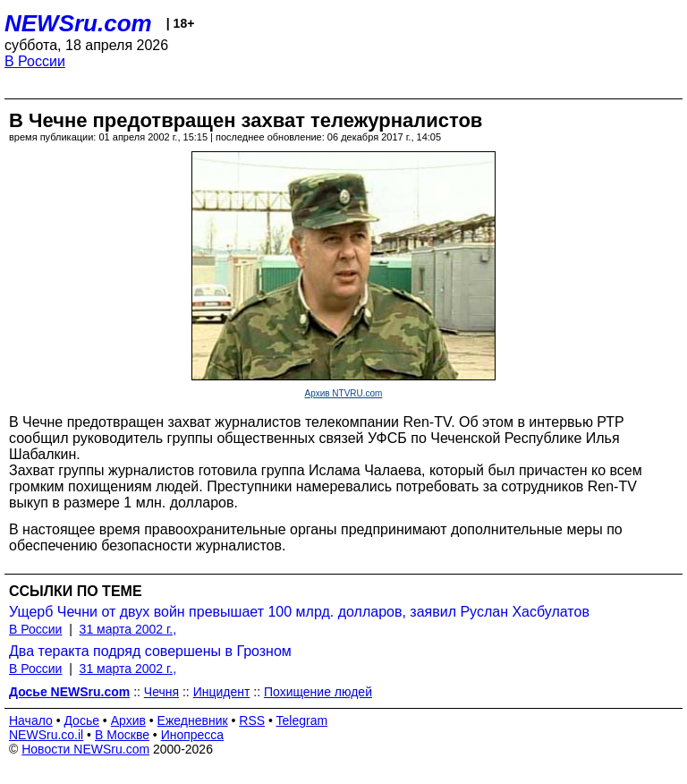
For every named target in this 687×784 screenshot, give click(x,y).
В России (35, 61)
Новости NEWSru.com (85, 749)
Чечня (161, 692)
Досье (81, 720)
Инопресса (193, 735)
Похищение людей (318, 692)
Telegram (302, 720)
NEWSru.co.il (46, 735)
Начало (31, 720)
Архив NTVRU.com (344, 393)
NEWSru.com (78, 23)
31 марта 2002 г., (128, 629)
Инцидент (222, 692)
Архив (128, 720)
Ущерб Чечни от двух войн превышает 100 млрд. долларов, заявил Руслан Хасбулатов (299, 612)
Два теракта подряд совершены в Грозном (150, 651)
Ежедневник (193, 720)
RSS (252, 720)
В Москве (122, 735)
